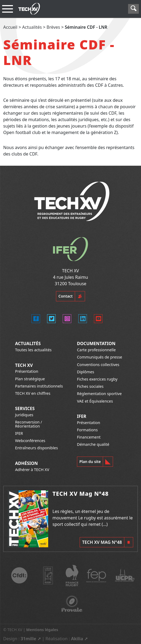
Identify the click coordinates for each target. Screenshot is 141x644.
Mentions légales (42, 630)
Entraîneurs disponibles (36, 448)
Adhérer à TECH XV (32, 470)
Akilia (77, 639)
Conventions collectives (98, 365)
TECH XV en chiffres (33, 393)
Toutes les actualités (33, 350)
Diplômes (86, 372)
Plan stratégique (30, 379)
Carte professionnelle (96, 350)
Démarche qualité (93, 444)
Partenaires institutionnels (39, 386)
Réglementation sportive (99, 394)
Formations (87, 430)
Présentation (27, 371)
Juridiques (24, 415)
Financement (89, 437)
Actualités (32, 27)
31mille (29, 639)
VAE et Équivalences (95, 401)
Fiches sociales (90, 386)
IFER (19, 433)
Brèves (53, 27)
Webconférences (30, 441)
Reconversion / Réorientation (29, 424)
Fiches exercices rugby (97, 379)
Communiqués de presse (100, 357)
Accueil (10, 27)
